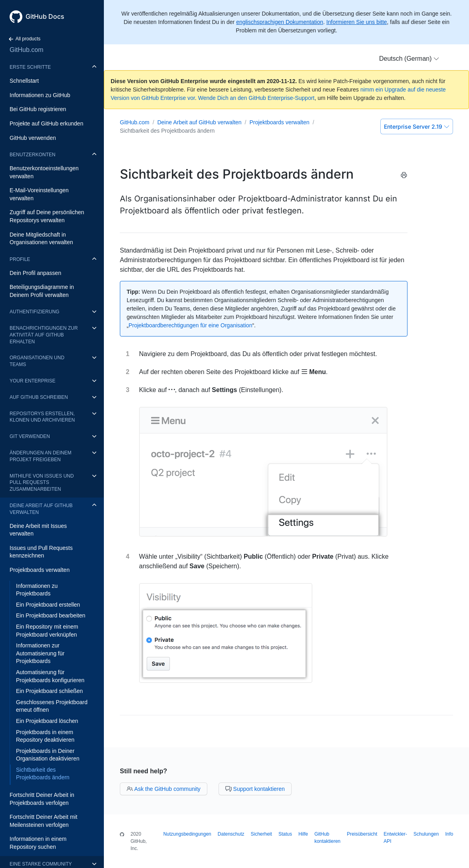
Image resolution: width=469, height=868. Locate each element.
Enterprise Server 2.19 (417, 126)
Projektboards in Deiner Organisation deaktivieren (48, 755)
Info (449, 834)
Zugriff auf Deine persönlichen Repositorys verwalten (47, 216)
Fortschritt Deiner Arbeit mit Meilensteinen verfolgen (44, 821)
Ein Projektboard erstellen (48, 605)
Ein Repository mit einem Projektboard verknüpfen (47, 631)
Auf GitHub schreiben (39, 397)
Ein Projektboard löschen (47, 721)
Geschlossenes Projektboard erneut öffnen (52, 706)
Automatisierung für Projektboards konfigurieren (50, 676)
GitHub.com (26, 50)
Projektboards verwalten (40, 570)
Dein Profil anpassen (35, 273)
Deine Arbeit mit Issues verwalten (38, 530)
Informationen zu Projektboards (37, 590)
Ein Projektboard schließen (49, 691)
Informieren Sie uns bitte (357, 22)
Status (285, 834)
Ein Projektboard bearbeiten (51, 615)
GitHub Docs (45, 16)
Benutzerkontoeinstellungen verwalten (44, 172)
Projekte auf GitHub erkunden (46, 123)
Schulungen (426, 834)
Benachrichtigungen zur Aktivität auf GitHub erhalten (44, 335)
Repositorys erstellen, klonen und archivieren (42, 417)
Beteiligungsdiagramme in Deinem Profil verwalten (42, 291)
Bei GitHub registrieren (38, 109)
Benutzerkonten (33, 155)
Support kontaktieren (255, 789)
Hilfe (303, 834)
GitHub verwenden (33, 138)
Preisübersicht (362, 834)
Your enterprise (33, 381)
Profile (20, 259)
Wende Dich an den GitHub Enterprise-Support (256, 98)
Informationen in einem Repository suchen (38, 843)
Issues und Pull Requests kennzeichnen (41, 552)
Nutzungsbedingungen (187, 834)
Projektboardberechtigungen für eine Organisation (191, 325)
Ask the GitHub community (164, 789)
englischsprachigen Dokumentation (280, 22)
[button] (409, 59)
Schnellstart (24, 81)
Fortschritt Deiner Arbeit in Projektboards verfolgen (42, 799)
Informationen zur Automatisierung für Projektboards (40, 653)
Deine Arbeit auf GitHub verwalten (41, 509)
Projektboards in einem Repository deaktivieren (45, 736)
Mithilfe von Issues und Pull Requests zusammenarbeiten (42, 483)
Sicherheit (261, 834)
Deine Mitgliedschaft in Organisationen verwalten (41, 239)
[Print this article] (404, 176)
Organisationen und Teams (37, 361)
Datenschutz (231, 834)
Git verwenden (30, 436)
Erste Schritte (30, 67)
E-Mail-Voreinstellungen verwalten (39, 194)
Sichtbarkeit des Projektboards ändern (43, 774)
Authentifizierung (35, 312)
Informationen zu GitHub (40, 95)
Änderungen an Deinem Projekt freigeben (41, 456)
